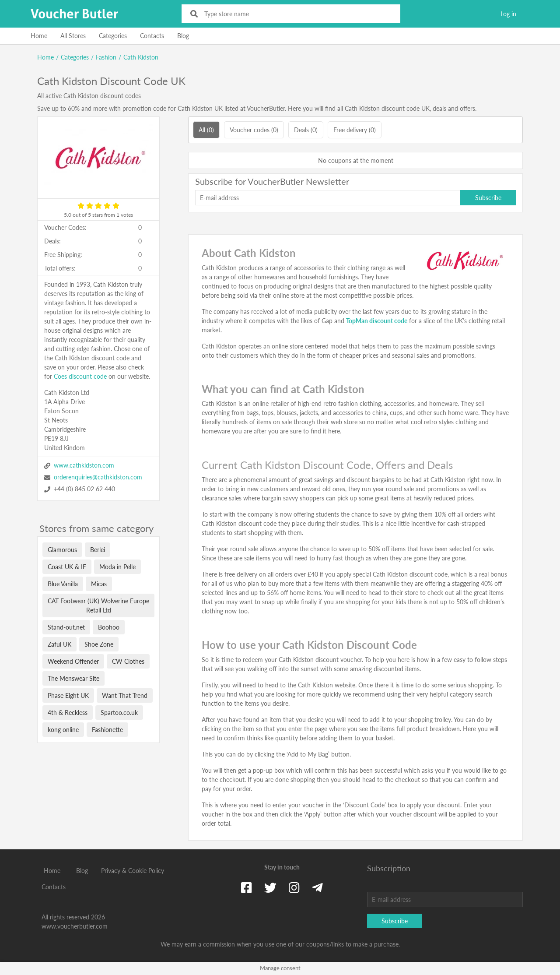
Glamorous (62, 550)
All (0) (206, 130)
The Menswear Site (73, 678)
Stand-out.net (66, 627)
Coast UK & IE (67, 567)
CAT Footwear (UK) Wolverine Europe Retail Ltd (98, 605)
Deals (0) (306, 130)
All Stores (73, 36)
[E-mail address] (328, 198)
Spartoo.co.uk (119, 713)
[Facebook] (247, 887)
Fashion (106, 57)
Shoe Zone (99, 644)
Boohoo (109, 627)
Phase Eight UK (68, 695)
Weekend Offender (73, 661)
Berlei (98, 550)
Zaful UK (59, 644)
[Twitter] (270, 887)
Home (39, 36)
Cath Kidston (141, 57)
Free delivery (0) (355, 130)
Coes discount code (80, 376)
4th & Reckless (68, 713)
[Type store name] (297, 14)
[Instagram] (294, 887)
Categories (113, 36)
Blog (183, 36)
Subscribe (488, 198)
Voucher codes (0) (254, 130)
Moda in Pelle (117, 567)
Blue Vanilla (63, 584)
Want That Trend (125, 695)
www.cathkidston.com (84, 465)
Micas (99, 584)
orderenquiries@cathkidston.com (98, 477)
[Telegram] (317, 887)
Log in (508, 14)
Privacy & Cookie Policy (133, 871)
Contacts (152, 36)
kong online (63, 730)
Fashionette (107, 730)
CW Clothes (128, 661)
